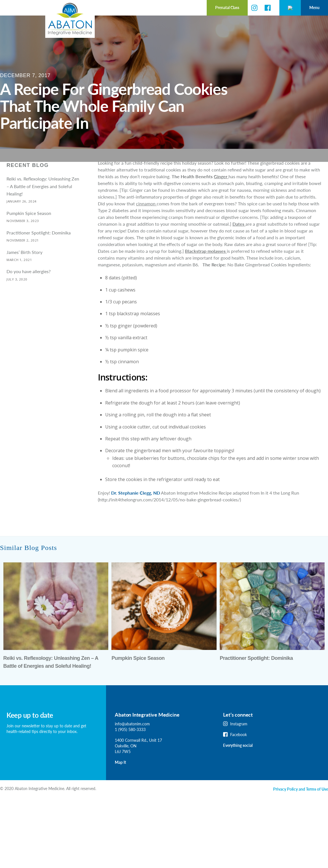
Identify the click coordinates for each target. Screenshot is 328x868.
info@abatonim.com (132, 737)
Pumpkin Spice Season (29, 226)
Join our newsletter (23, 739)
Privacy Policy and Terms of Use (301, 802)
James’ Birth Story (24, 265)
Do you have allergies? (29, 284)
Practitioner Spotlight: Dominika (39, 246)
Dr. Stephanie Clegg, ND (136, 506)
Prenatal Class (193, 7)
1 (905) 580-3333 (130, 742)
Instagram (239, 737)
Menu (314, 7)
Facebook (239, 748)
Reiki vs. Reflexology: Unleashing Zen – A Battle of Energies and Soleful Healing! (43, 199)
